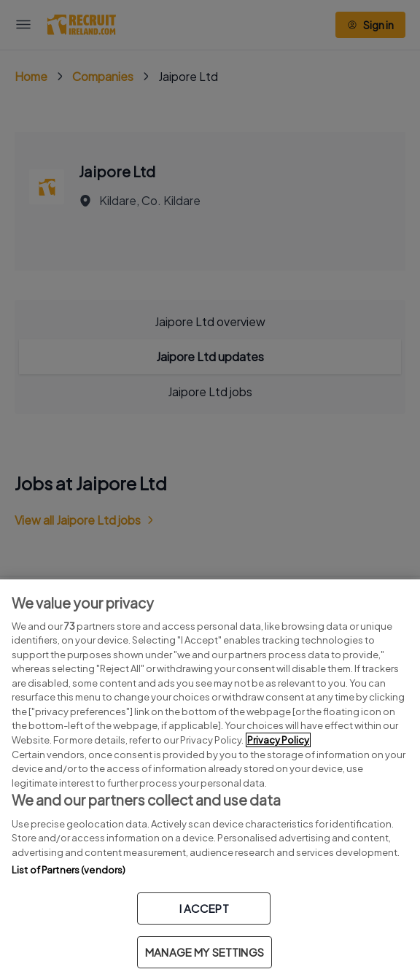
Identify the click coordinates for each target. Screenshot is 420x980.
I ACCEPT (204, 908)
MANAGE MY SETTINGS (205, 952)
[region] (210, 780)
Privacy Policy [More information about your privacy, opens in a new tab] (278, 740)
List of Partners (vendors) (69, 870)
